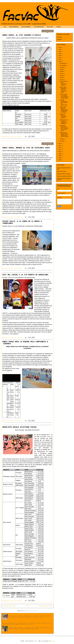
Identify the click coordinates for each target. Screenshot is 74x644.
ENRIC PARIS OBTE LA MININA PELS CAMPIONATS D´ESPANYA (64, 110)
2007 (60, 158)
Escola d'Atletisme (14, 27)
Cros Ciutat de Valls (39, 27)
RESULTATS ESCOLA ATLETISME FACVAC (19, 427)
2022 (60, 47)
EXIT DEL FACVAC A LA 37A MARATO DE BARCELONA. (26, 275)
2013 (60, 146)
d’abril (61, 78)
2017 (60, 58)
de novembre (63, 65)
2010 (60, 152)
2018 (60, 56)
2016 (60, 60)
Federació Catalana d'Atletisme (64, 176)
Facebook (59, 37)
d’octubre (62, 67)
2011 (60, 150)
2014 (60, 144)
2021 (60, 49)
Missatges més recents (9, 606)
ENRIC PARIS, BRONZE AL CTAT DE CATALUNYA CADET (26, 148)
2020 (60, 51)
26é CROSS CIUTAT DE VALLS (16, 615)
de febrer (62, 139)
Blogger (53, 641)
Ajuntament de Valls (62, 171)
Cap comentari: (19, 136)
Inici (5, 27)
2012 (60, 148)
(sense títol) (6, 622)
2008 (60, 156)
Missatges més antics (46, 606)
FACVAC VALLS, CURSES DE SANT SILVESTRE (20, 626)
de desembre (63, 63)
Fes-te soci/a (50, 27)
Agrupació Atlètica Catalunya (64, 174)
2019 (60, 53)
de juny (62, 74)
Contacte (58, 27)
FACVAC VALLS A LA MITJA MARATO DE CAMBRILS (64, 122)
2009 (60, 154)
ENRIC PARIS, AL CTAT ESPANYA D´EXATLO (22, 35)
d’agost (62, 69)
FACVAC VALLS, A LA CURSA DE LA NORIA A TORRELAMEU (64, 96)
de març (62, 80)
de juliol (62, 72)
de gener (62, 141)
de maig (62, 76)
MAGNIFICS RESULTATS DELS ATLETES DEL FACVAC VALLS (64, 128)
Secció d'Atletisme (26, 27)
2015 (60, 62)
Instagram (59, 39)
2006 (60, 160)
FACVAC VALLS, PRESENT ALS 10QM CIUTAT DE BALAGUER (64, 135)
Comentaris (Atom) (32, 611)
